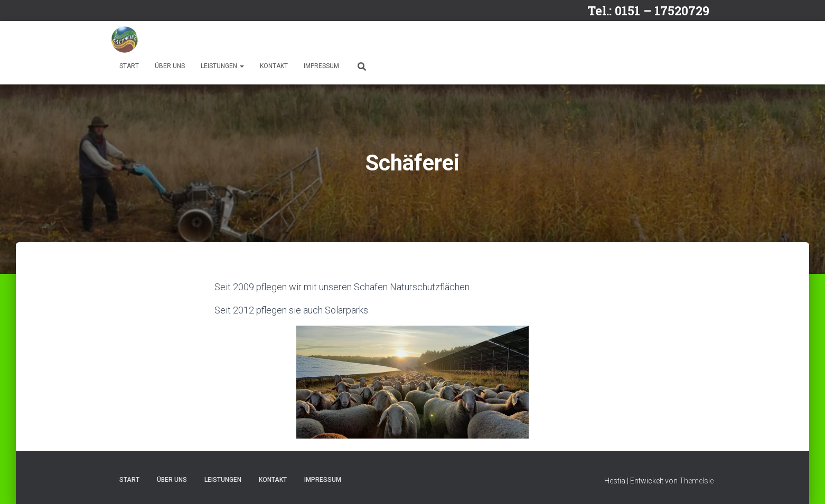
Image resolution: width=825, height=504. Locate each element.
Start (129, 66)
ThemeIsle (696, 481)
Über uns (170, 66)
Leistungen (222, 66)
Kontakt (274, 66)
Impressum (321, 66)
